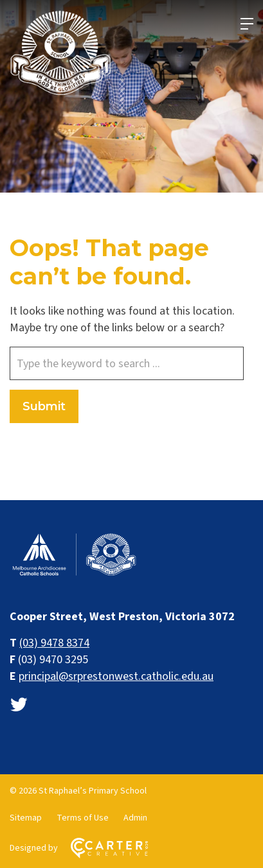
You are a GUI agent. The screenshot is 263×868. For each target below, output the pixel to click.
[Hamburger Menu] (247, 24)
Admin (135, 818)
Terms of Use (83, 818)
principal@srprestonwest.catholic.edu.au (116, 676)
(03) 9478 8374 (54, 643)
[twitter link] (19, 705)
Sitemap (26, 818)
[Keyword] (127, 363)
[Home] (74, 574)
